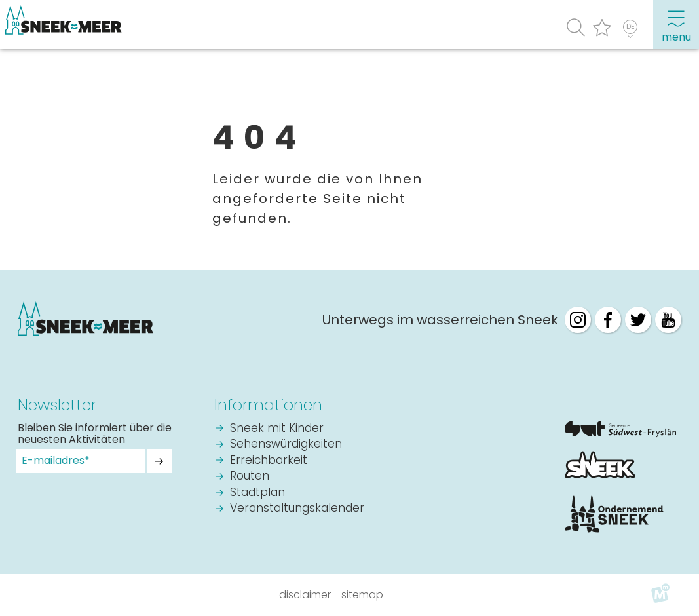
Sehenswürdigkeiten (286, 445)
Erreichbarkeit (269, 461)
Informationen (268, 405)
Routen (250, 477)
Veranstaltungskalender (297, 509)
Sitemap (362, 595)
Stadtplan (257, 493)
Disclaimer (305, 595)
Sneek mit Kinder (277, 429)
